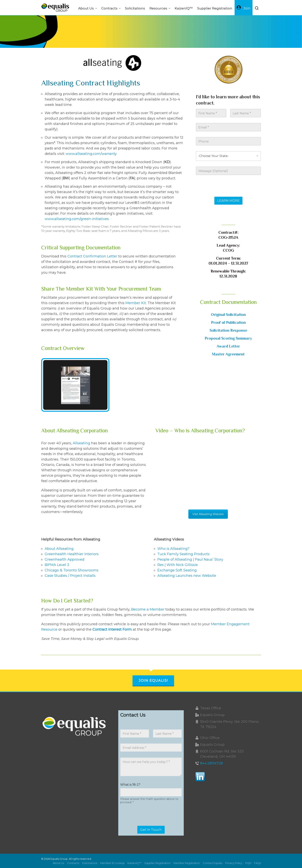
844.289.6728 (211, 763)
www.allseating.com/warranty (91, 154)
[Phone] (228, 141)
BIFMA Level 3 (57, 565)
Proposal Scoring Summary (228, 338)
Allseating (81, 443)
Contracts (73, 863)
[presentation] (225, 194)
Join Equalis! (153, 681)
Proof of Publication (228, 322)
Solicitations (90, 863)
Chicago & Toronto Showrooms (72, 570)
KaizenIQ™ (134, 863)
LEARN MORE (228, 201)
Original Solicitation (228, 315)
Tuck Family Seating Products (183, 554)
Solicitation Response (228, 330)
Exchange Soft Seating (177, 570)
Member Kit (136, 303)
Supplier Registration (157, 863)
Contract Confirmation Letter (92, 256)
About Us (58, 863)
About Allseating (59, 549)
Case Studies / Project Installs (70, 576)
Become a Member (148, 609)
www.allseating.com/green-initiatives (77, 219)
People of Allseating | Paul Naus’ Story (190, 559)
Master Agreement (228, 354)
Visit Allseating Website (208, 514)
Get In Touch (151, 830)
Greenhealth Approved (65, 559)
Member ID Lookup (112, 863)
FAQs (257, 863)
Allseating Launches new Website (187, 576)
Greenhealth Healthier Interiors (72, 554)
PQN (248, 863)
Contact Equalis (213, 863)
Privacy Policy (234, 863)
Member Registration (187, 863)
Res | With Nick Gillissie (178, 565)
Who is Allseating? (173, 549)
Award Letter (228, 346)
